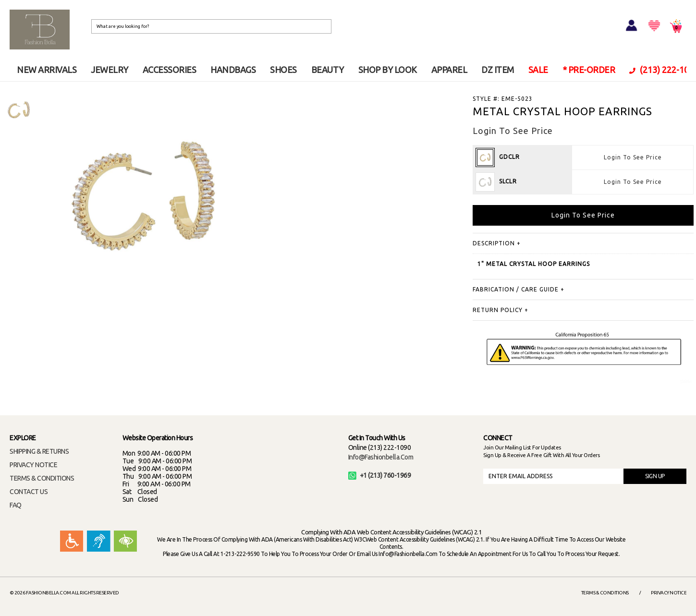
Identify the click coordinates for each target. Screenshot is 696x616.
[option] (19, 110)
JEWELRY (110, 70)
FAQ (16, 505)
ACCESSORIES (170, 70)
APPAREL (449, 70)
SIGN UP (655, 476)
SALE (538, 70)
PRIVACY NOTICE (33, 465)
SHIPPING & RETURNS (39, 451)
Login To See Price (633, 157)
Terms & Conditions (605, 593)
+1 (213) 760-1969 (380, 475)
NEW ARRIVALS (47, 70)
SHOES (283, 70)
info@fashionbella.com (381, 457)
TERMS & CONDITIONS (42, 478)
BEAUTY (328, 70)
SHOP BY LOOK (388, 70)
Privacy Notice (669, 593)
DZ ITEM (498, 70)
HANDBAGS (233, 70)
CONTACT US (29, 492)
